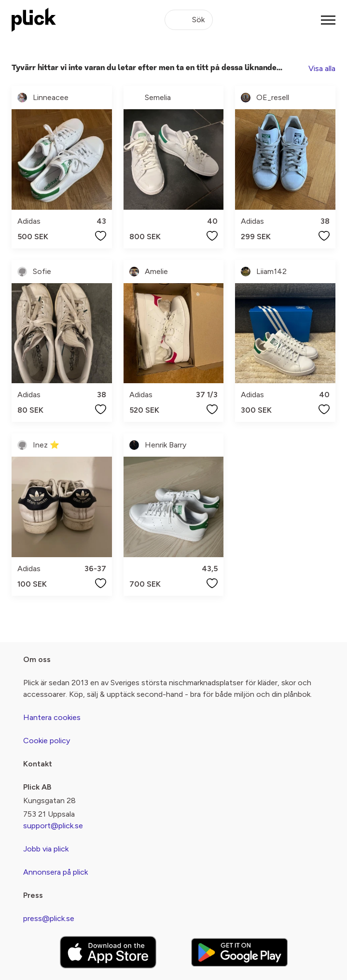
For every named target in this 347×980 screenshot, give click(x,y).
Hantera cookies (52, 717)
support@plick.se (53, 826)
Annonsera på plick (56, 872)
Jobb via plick (46, 849)
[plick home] (34, 20)
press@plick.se (49, 918)
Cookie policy (47, 741)
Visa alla (322, 68)
